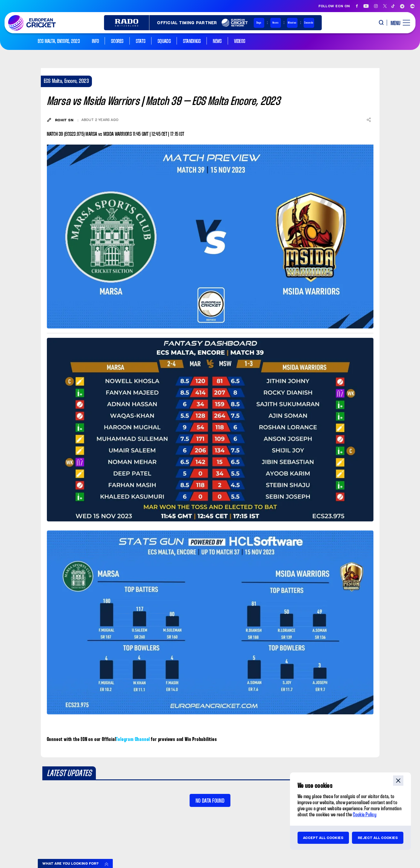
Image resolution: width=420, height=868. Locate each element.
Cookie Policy (365, 815)
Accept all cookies (323, 838)
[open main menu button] (398, 23)
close (398, 781)
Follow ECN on (334, 6)
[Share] (369, 120)
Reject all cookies (378, 838)
